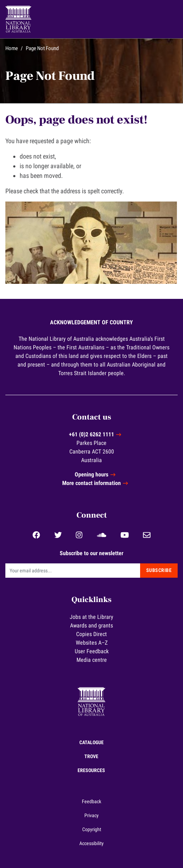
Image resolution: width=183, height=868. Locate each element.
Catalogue (91, 742)
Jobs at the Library (91, 617)
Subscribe (159, 570)
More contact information (91, 483)
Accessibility (91, 843)
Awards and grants (91, 625)
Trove (91, 756)
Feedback (91, 801)
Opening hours (91, 474)
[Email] (73, 571)
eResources (91, 770)
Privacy (91, 815)
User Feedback (92, 651)
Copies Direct (91, 634)
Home (12, 48)
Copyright (92, 829)
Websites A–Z (92, 643)
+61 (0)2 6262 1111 (91, 434)
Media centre (92, 660)
